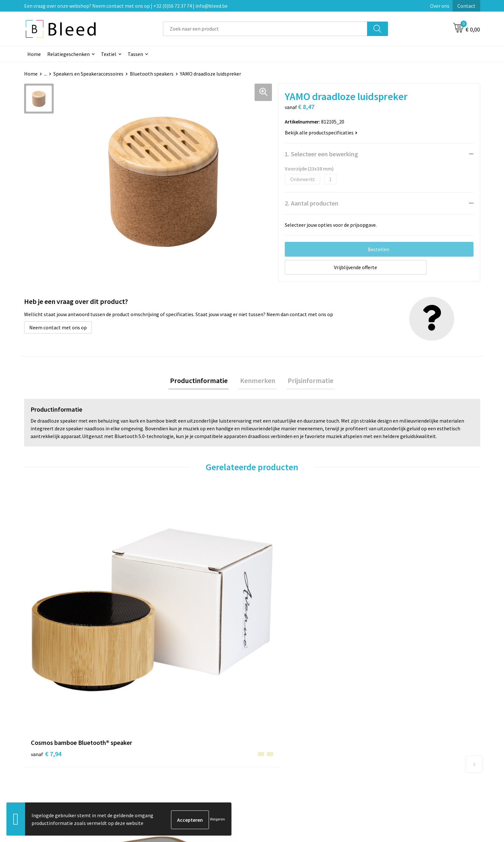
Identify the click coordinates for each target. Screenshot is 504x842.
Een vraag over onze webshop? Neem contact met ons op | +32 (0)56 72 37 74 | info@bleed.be (126, 6)
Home (34, 54)
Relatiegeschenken (68, 54)
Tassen (135, 54)
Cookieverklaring (392, 733)
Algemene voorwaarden (399, 723)
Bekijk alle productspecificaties (321, 133)
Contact (466, 6)
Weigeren (217, 820)
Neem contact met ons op (58, 327)
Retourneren (274, 752)
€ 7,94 (46, 623)
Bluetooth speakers (152, 74)
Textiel (109, 54)
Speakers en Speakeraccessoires (88, 74)
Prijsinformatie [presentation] (308, 381)
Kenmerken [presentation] (258, 381)
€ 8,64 (160, 613)
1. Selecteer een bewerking (321, 154)
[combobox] (265, 29)
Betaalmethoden (279, 742)
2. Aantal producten (312, 203)
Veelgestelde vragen (169, 733)
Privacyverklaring (392, 742)
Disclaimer (385, 752)
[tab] (202, 381)
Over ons (440, 6)
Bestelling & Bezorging (286, 733)
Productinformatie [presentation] (202, 381)
